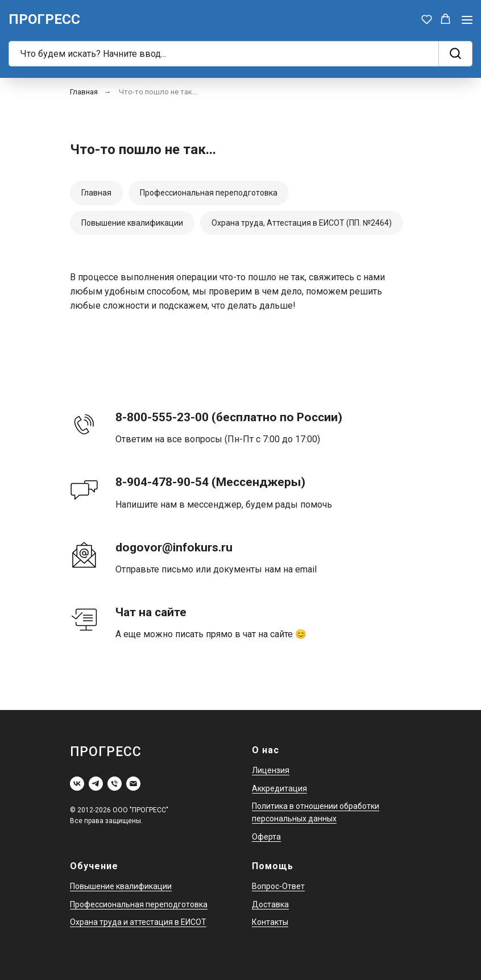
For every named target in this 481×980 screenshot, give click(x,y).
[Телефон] (115, 784)
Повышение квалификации (132, 223)
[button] (427, 19)
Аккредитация (279, 788)
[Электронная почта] (133, 784)
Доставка (270, 904)
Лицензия (271, 770)
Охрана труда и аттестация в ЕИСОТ (138, 922)
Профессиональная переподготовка (209, 193)
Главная (84, 92)
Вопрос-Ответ (278, 886)
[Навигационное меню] (467, 20)
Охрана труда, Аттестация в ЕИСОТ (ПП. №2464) (302, 223)
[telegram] (96, 784)
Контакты (270, 922)
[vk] (77, 784)
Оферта (266, 837)
